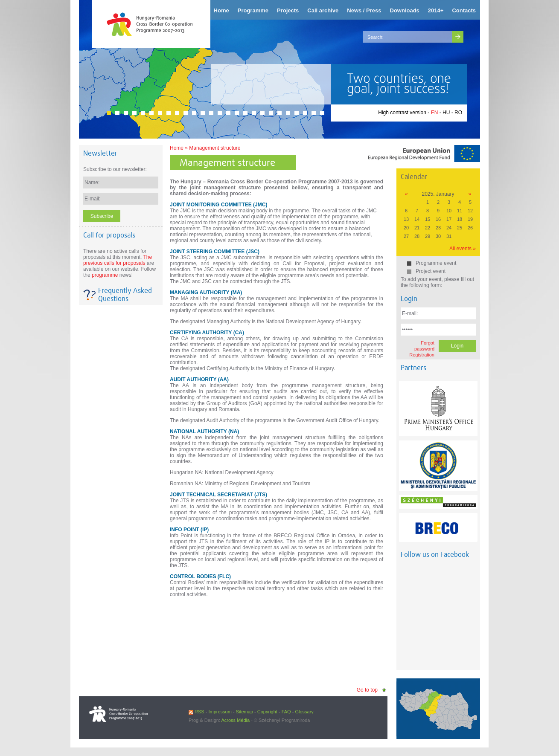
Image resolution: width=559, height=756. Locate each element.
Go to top (367, 690)
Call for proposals (109, 235)
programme (105, 275)
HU (446, 113)
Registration (422, 355)
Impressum (220, 712)
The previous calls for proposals (118, 260)
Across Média (235, 720)
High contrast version (402, 113)
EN (435, 113)
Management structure (215, 148)
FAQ (286, 712)
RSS (197, 712)
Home (177, 148)
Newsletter (100, 153)
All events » (463, 249)
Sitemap (245, 712)
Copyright (267, 712)
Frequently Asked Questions (125, 295)
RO (458, 113)
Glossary (304, 712)
